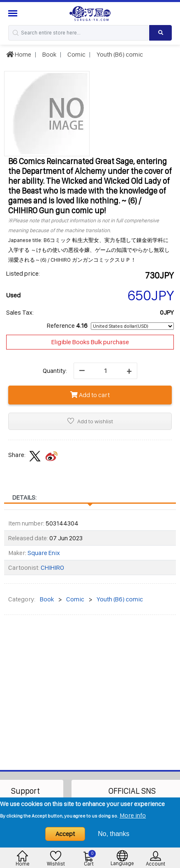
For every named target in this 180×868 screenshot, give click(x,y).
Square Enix (44, 553)
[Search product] (160, 33)
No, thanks (113, 834)
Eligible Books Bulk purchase (90, 342)
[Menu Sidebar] (14, 13)
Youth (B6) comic (119, 54)
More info (133, 815)
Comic (76, 54)
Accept (65, 834)
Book (49, 54)
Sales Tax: (20, 312)
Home (19, 54)
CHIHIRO (52, 568)
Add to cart (90, 395)
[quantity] (105, 371)
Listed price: (23, 273)
